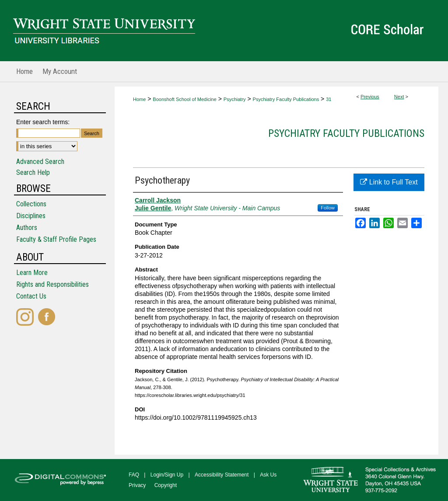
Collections (31, 204)
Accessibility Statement (222, 475)
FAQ (134, 475)
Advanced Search (40, 162)
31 (329, 99)
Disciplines (31, 216)
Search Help (33, 172)
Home (139, 99)
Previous (370, 97)
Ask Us (268, 475)
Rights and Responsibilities (52, 284)
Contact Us (31, 296)
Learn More (32, 273)
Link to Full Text (389, 182)
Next (399, 97)
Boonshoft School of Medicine (185, 99)
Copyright (166, 485)
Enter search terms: (43, 122)
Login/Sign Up (167, 475)
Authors (27, 228)
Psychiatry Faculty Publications (286, 99)
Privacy (137, 485)
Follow (328, 208)
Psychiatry (235, 99)
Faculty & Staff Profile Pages (56, 239)
